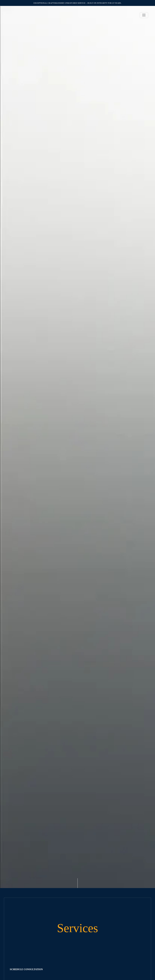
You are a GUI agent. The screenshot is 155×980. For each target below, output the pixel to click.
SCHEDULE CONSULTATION (26, 969)
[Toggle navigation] (144, 15)
